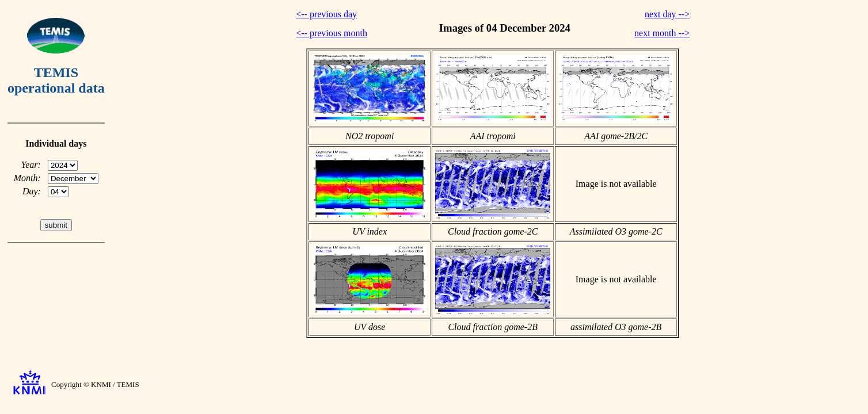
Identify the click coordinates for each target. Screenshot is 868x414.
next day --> (667, 14)
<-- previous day (326, 14)
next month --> (662, 33)
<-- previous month (332, 33)
